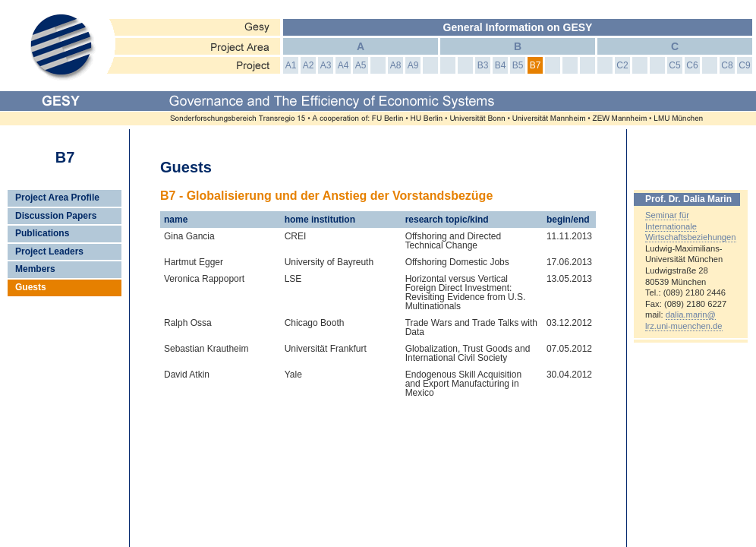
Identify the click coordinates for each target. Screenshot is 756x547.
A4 (343, 65)
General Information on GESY (518, 27)
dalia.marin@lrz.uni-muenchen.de (684, 320)
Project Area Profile (57, 198)
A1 (291, 65)
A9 (413, 65)
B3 (483, 65)
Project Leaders (49, 251)
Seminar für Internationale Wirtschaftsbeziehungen (691, 226)
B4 (501, 65)
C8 (727, 65)
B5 (518, 65)
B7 (535, 65)
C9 (744, 65)
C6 (692, 65)
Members (35, 269)
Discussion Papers (56, 216)
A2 (309, 65)
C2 (622, 65)
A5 (361, 65)
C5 (674, 65)
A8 (396, 65)
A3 (326, 65)
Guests (31, 287)
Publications (42, 233)
